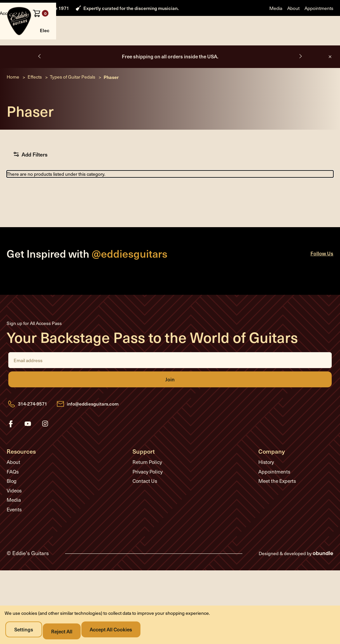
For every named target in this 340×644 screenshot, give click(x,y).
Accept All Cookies (117, 631)
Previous (41, 77)
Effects (143, 49)
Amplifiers (117, 49)
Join (170, 400)
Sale (213, 49)
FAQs (13, 492)
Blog (12, 502)
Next (299, 77)
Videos (14, 511)
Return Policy (147, 483)
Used (196, 49)
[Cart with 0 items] (325, 32)
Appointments (319, 8)
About (293, 8)
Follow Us (322, 274)
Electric (48, 49)
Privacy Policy (148, 492)
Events (14, 530)
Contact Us (145, 502)
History (266, 483)
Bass (94, 49)
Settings (26, 631)
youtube (28, 444)
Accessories (171, 49)
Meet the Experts (277, 502)
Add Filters (34, 175)
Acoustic (73, 49)
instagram (45, 444)
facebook (11, 444)
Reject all (66, 631)
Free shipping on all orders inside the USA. (170, 77)
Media (276, 8)
